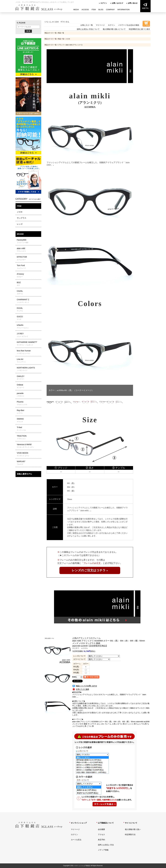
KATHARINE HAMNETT (29, 343)
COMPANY (110, 10)
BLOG (101, 10)
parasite (29, 395)
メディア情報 (103, 850)
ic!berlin (29, 326)
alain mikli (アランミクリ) (74, 45)
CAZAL (29, 292)
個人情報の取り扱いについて (114, 29)
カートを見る (76, 840)
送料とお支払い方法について (88, 29)
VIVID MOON (29, 454)
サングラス (22, 218)
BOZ (29, 284)
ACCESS (85, 10)
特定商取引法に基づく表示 (139, 29)
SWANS (29, 420)
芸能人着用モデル (24, 474)
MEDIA (76, 10)
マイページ (100, 25)
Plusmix (29, 403)
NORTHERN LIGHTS (29, 369)
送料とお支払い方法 (106, 845)
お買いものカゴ (117, 3)
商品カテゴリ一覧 (51, 33)
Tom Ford (29, 267)
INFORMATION (123, 10)
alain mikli (29, 250)
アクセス (101, 835)
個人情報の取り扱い (133, 829)
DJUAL (29, 309)
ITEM (94, 10)
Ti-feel (29, 429)
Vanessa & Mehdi (29, 446)
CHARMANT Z (29, 301)
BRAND (20, 234)
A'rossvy (29, 275)
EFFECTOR (29, 258)
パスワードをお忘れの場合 (129, 25)
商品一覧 (61, 33)
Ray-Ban (29, 412)
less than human (29, 352)
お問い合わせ (133, 3)
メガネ (20, 212)
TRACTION (29, 437)
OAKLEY (29, 378)
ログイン (104, 3)
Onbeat (29, 386)
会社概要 (101, 829)
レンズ (20, 224)
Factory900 (29, 241)
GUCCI (29, 318)
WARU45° (29, 463)
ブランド (61, 45)
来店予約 (101, 840)
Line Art (29, 361)
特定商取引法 (130, 835)
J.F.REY (29, 335)
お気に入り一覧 (87, 25)
